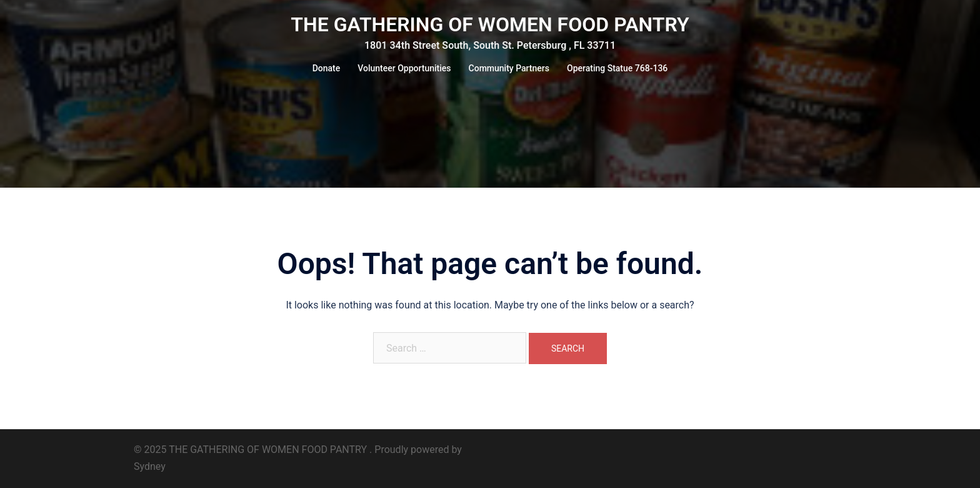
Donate (327, 68)
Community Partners (509, 68)
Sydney (150, 466)
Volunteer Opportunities (404, 68)
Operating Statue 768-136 (617, 68)
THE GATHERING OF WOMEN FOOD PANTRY (490, 24)
